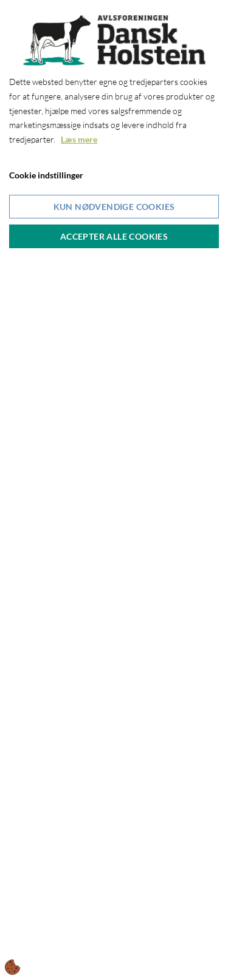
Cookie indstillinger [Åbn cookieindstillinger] (46, 175)
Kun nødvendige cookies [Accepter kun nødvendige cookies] (114, 207)
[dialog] (114, 490)
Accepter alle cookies (114, 236)
